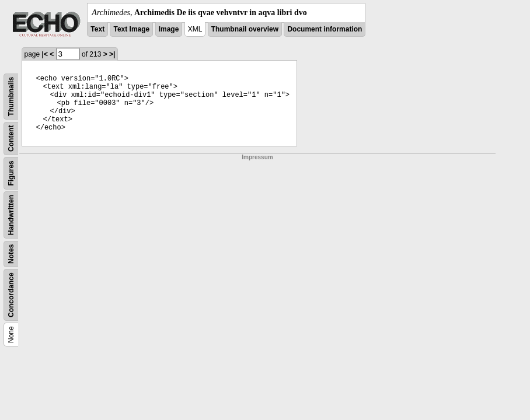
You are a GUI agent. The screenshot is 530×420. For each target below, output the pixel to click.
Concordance (11, 295)
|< (45, 54)
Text (97, 29)
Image (169, 29)
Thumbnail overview (245, 29)
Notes (11, 254)
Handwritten (11, 215)
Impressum (257, 157)
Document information (325, 29)
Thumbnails (11, 97)
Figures (11, 173)
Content (11, 139)
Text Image (131, 29)
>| (112, 54)
